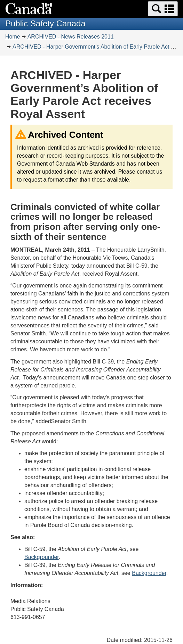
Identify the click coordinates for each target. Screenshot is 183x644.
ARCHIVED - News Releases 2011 (71, 37)
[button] (163, 9)
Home (13, 37)
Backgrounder (42, 557)
